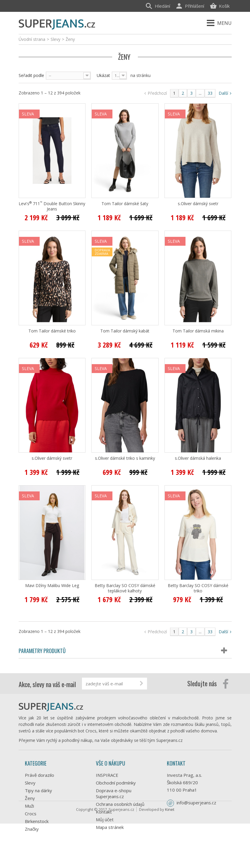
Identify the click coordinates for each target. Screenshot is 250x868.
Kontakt (104, 812)
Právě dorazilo (39, 775)
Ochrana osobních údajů (120, 804)
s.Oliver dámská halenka (198, 458)
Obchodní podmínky (116, 783)
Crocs (31, 814)
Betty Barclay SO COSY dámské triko (198, 588)
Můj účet (105, 819)
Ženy (30, 798)
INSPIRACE (107, 775)
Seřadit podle (31, 75)
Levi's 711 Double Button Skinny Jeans (52, 206)
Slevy (30, 783)
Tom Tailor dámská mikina (198, 331)
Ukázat (103, 75)
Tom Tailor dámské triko (52, 331)
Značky (32, 829)
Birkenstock (37, 821)
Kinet (170, 854)
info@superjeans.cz (196, 803)
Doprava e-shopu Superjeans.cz (114, 793)
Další (225, 93)
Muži (29, 806)
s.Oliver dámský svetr (198, 204)
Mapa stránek (110, 827)
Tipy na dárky (38, 790)
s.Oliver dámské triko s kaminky (125, 458)
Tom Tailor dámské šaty (125, 204)
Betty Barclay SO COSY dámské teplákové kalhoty (125, 588)
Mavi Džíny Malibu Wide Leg (52, 586)
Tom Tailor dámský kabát (125, 331)
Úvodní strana (32, 39)
